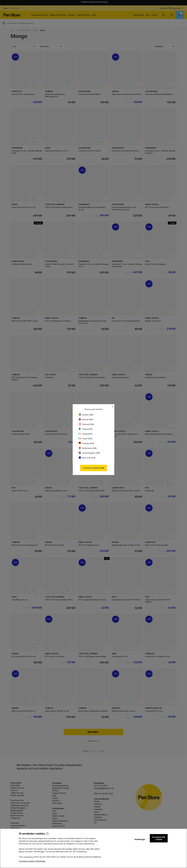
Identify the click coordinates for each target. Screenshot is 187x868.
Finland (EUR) (86, 429)
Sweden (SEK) (86, 415)
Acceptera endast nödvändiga (32, 861)
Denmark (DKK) (86, 424)
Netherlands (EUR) (88, 448)
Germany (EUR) (86, 443)
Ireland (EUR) (86, 434)
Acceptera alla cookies (159, 838)
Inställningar (140, 839)
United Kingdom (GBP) (89, 453)
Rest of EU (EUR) (87, 458)
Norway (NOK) (86, 419)
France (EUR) (85, 439)
